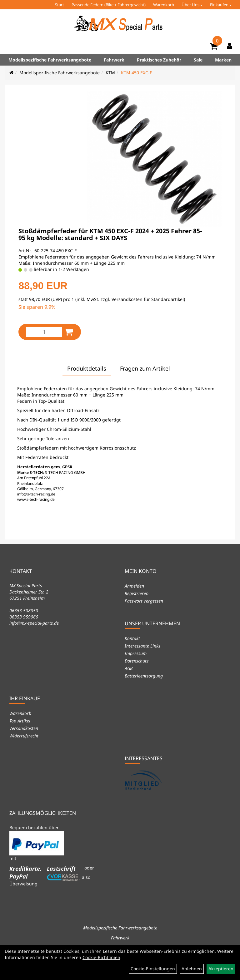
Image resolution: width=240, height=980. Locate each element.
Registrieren (137, 593)
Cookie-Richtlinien (101, 957)
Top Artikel (20, 721)
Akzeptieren (221, 969)
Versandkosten (24, 728)
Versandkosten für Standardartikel (148, 299)
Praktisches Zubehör (159, 60)
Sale (198, 60)
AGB (129, 668)
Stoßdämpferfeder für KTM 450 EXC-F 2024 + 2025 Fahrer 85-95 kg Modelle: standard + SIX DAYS (110, 234)
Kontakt (132, 638)
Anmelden (134, 586)
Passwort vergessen (144, 601)
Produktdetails (87, 368)
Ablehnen (192, 969)
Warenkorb (164, 5)
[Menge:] (44, 332)
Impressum (136, 653)
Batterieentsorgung (144, 676)
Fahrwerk (114, 60)
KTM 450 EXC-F (136, 73)
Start (60, 5)
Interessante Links (142, 646)
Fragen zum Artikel (145, 368)
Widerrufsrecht (24, 736)
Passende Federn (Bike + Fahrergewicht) (109, 5)
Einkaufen (221, 5)
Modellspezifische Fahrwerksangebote (50, 60)
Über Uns (192, 5)
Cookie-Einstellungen (153, 969)
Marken (223, 60)
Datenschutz (137, 661)
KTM (110, 73)
